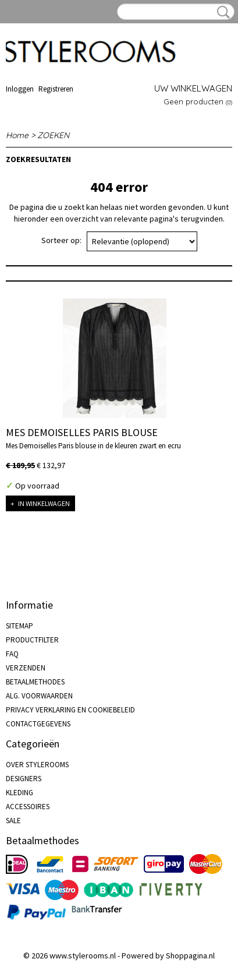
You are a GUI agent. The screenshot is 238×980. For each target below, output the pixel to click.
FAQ (12, 654)
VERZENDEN (26, 668)
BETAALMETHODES (35, 682)
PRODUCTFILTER (32, 640)
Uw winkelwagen (193, 88)
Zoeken (221, 12)
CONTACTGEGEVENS (38, 724)
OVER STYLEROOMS (37, 765)
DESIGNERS (24, 779)
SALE (13, 821)
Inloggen (20, 89)
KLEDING (19, 793)
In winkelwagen (44, 503)
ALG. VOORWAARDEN (39, 696)
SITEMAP (19, 626)
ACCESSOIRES (28, 807)
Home (17, 135)
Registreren (56, 89)
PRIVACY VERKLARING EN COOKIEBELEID (70, 710)
